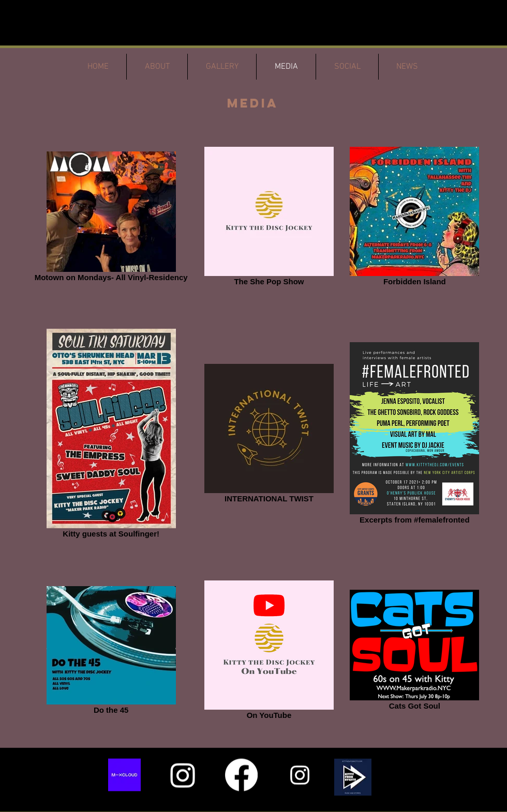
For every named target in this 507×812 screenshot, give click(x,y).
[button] (353, 777)
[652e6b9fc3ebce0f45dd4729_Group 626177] (124, 775)
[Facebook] (241, 775)
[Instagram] (183, 775)
